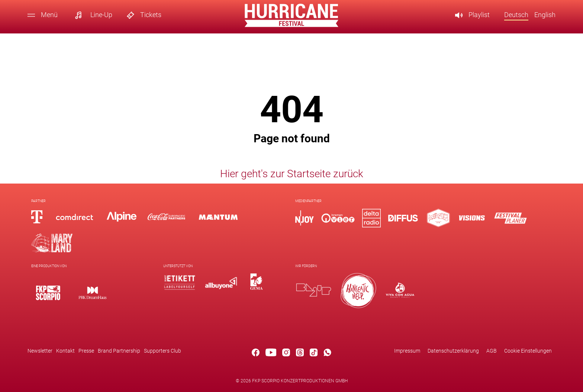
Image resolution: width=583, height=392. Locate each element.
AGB (492, 351)
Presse (86, 351)
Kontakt (65, 351)
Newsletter (40, 351)
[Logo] (48, 293)
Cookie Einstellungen (528, 351)
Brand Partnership (119, 351)
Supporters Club (162, 351)
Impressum (407, 351)
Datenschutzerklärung (453, 351)
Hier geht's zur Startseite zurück (292, 173)
